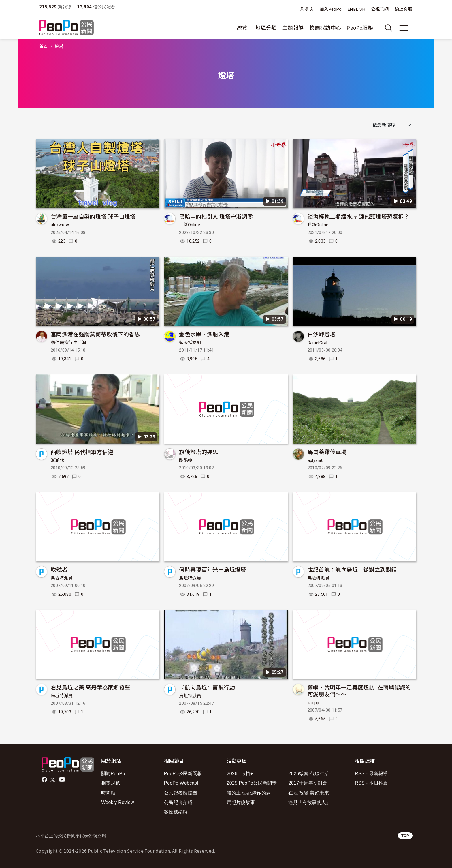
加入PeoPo (331, 9)
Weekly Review (118, 802)
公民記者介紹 (178, 802)
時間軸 (108, 793)
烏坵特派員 (62, 578)
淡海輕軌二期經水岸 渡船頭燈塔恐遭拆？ (358, 216)
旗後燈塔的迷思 (199, 452)
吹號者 (59, 569)
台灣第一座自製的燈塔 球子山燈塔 (93, 216)
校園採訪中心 (325, 28)
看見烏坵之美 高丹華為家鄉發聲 (90, 687)
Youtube (63, 780)
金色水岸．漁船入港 (204, 334)
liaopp (313, 703)
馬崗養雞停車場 (327, 452)
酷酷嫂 (186, 460)
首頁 (44, 47)
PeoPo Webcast (181, 783)
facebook (45, 780)
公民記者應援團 (181, 793)
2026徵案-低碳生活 (309, 774)
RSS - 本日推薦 (371, 783)
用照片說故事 (241, 802)
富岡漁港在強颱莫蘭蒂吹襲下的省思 (95, 334)
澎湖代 (57, 460)
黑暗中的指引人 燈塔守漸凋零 (216, 216)
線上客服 (403, 9)
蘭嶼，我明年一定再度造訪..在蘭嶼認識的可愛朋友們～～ (359, 690)
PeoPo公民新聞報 (183, 774)
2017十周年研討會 (308, 783)
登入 (309, 9)
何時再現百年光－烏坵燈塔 (212, 569)
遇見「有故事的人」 (309, 802)
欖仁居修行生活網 (68, 343)
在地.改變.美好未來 (309, 793)
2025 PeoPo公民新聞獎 (252, 783)
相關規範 (111, 783)
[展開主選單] (404, 28)
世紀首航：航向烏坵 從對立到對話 (352, 569)
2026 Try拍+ (240, 774)
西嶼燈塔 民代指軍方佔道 (82, 452)
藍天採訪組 (190, 343)
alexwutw (60, 225)
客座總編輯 (176, 812)
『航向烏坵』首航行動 (207, 687)
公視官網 (380, 9)
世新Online (190, 225)
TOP (405, 836)
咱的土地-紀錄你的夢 (249, 793)
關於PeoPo (113, 774)
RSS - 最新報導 (371, 774)
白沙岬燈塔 (322, 334)
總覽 (242, 28)
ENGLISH (357, 9)
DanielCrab (318, 343)
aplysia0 (316, 460)
